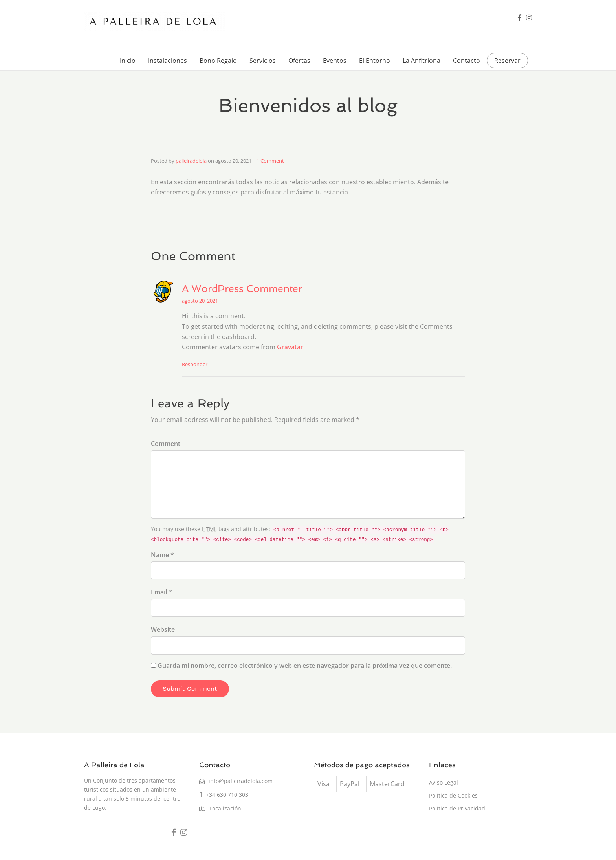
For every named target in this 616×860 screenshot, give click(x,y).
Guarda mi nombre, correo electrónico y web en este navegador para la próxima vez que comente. (305, 666)
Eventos (335, 61)
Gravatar (290, 347)
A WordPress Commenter (242, 289)
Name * (162, 555)
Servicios (263, 61)
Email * (161, 592)
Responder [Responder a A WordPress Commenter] (195, 364)
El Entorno (375, 61)
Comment (166, 444)
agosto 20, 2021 (200, 301)
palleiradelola (191, 161)
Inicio (128, 61)
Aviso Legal (444, 782)
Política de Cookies (453, 795)
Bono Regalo (218, 61)
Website (163, 629)
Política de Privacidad (457, 808)
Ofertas (299, 61)
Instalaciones (168, 61)
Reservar (507, 61)
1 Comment (270, 161)
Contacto (467, 61)
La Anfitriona (422, 61)
